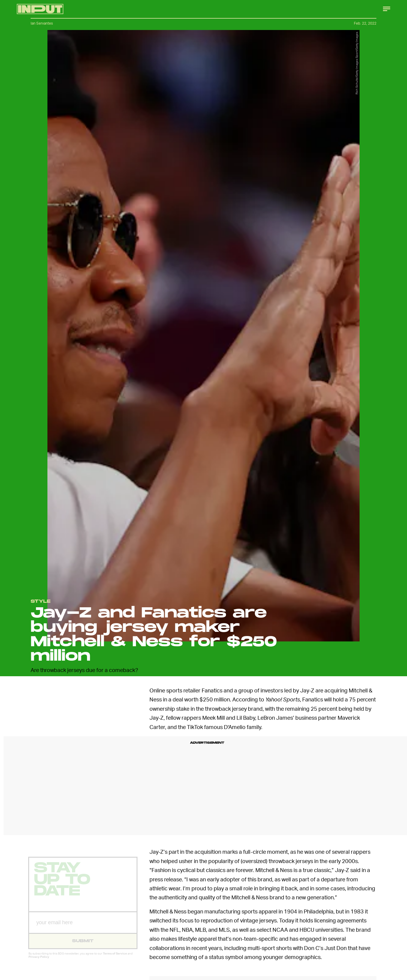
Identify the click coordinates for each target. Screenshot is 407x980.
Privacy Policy (39, 961)
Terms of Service (115, 958)
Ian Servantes (42, 23)
